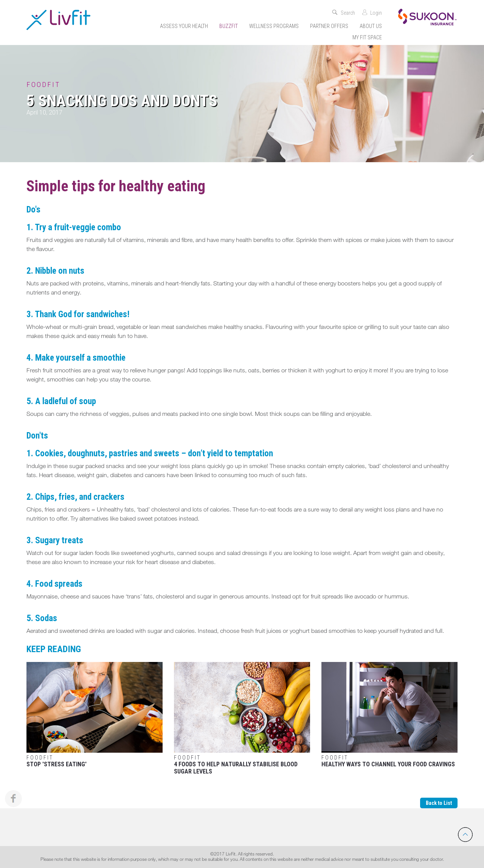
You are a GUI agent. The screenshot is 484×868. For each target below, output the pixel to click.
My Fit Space (367, 37)
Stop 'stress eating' (95, 715)
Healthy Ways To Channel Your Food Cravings (389, 715)
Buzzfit (229, 26)
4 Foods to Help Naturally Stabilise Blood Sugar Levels (242, 718)
